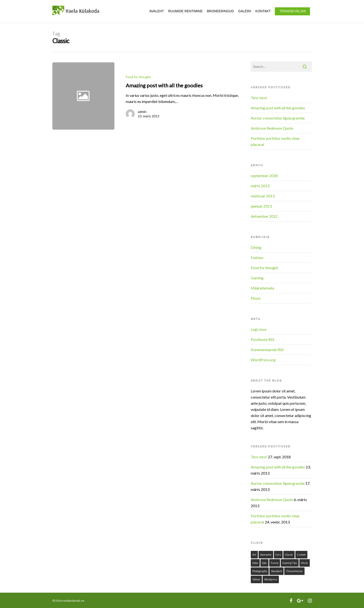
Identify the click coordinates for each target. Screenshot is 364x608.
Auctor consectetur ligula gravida (278, 118)
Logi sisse (259, 329)
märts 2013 (260, 186)
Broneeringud (220, 11)
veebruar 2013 (263, 196)
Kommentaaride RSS (267, 350)
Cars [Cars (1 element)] (278, 555)
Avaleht (157, 11)
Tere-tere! (259, 98)
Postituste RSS (263, 339)
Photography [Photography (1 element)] (260, 571)
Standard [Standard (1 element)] (276, 571)
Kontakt (263, 11)
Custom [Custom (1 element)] (301, 555)
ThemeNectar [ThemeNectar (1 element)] (294, 571)
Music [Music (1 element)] (305, 563)
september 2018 (264, 176)
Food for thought (138, 77)
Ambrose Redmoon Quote (272, 128)
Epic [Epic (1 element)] (264, 563)
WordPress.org (263, 360)
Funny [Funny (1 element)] (275, 563)
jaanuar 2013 (261, 206)
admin (142, 112)
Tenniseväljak (293, 11)
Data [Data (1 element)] (255, 563)
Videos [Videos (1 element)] (256, 579)
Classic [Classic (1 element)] (289, 555)
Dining (256, 247)
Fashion (257, 257)
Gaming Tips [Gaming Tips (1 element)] (290, 563)
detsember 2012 (264, 216)
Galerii (245, 11)
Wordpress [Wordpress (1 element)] (271, 579)
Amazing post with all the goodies (278, 108)
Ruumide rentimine (185, 11)
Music (256, 298)
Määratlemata (262, 288)
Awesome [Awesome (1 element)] (266, 555)
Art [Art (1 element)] (254, 555)
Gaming (257, 278)
